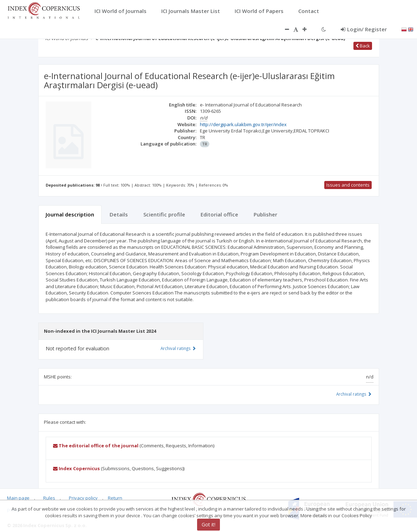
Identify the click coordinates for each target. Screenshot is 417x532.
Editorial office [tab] (219, 214)
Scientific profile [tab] (164, 214)
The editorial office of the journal (96, 446)
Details (119, 214)
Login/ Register (364, 29)
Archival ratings (354, 394)
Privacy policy (83, 498)
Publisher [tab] (265, 214)
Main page (18, 498)
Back (363, 46)
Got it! (208, 524)
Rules (49, 498)
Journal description (70, 214)
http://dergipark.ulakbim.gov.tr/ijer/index (243, 124)
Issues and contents (348, 185)
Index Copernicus (76, 468)
